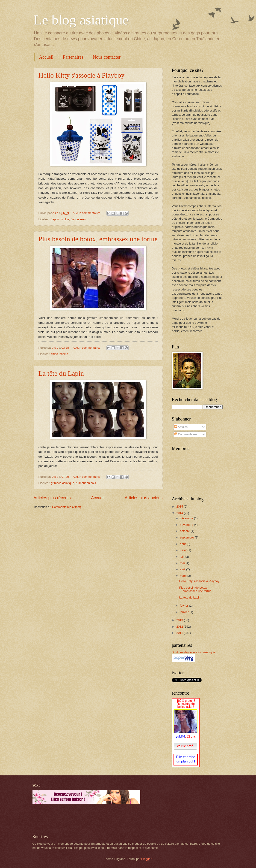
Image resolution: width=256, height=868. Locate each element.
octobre (185, 531)
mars (184, 576)
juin (183, 557)
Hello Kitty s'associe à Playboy (82, 75)
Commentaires (186, 434)
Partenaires (73, 57)
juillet (184, 550)
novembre (187, 525)
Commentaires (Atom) (67, 507)
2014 (180, 513)
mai (183, 563)
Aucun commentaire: (87, 213)
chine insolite (59, 354)
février (184, 606)
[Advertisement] (86, 819)
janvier (185, 612)
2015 (180, 507)
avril (183, 569)
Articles (181, 427)
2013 (180, 620)
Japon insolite (60, 219)
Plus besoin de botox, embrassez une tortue (98, 239)
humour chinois (86, 483)
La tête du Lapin (61, 373)
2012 (180, 627)
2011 (180, 633)
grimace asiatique (63, 483)
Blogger (146, 859)
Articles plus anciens (144, 498)
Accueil (46, 57)
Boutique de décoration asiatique (194, 652)
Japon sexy (78, 219)
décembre (187, 518)
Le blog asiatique (81, 20)
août (183, 544)
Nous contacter (107, 57)
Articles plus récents (52, 498)
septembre (187, 537)
